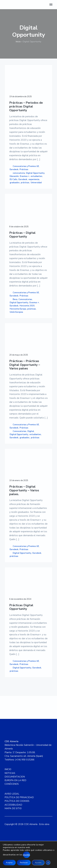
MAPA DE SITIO (13, 808)
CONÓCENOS (12, 784)
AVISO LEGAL (12, 794)
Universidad (36, 183)
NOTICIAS (10, 773)
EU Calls (14, 179)
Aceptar (9, 863)
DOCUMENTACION (15, 777)
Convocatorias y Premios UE (26, 166)
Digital (31, 431)
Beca (15, 299)
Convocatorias (25, 299)
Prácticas (24, 169)
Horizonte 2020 (27, 306)
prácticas (25, 183)
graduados (15, 183)
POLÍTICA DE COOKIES (17, 801)
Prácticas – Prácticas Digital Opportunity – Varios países (25, 365)
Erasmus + (25, 176)
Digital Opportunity (35, 173)
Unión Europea (16, 312)
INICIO (8, 769)
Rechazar (24, 863)
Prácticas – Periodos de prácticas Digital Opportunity (26, 107)
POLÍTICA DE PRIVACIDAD (19, 797)
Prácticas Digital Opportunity (21, 607)
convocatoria (19, 173)
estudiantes (36, 176)
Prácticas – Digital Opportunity (22, 235)
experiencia (34, 179)
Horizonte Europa (18, 309)
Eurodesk (14, 169)
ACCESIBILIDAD (13, 805)
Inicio (18, 42)
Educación (14, 176)
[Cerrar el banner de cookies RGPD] (48, 863)
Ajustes (38, 863)
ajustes (26, 855)
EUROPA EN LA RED (15, 780)
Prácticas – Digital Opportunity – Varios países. (24, 490)
